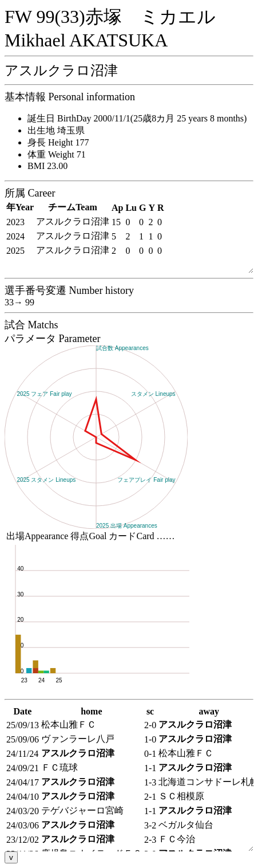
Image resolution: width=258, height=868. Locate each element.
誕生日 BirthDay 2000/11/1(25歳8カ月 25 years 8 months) (137, 118)
